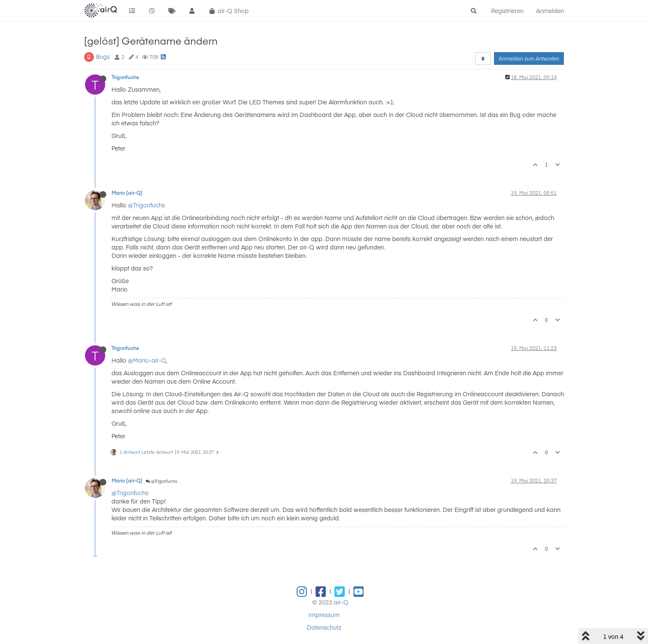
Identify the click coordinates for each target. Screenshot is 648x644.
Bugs (103, 56)
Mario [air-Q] (127, 193)
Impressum (324, 615)
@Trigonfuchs (146, 205)
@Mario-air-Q (147, 360)
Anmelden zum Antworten (529, 58)
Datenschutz (324, 627)
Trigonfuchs (125, 77)
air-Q (341, 602)
